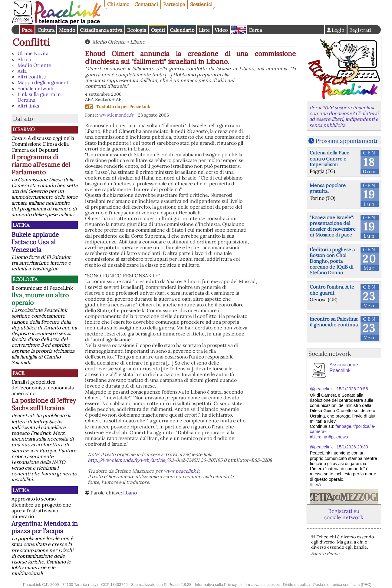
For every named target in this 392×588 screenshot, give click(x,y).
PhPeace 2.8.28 (178, 585)
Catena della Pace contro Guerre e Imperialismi (329, 158)
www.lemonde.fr (116, 115)
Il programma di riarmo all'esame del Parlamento (41, 165)
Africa (24, 59)
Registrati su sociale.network (344, 514)
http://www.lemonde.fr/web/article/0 (129, 460)
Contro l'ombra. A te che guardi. (332, 290)
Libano (138, 42)
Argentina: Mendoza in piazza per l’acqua (45, 527)
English (238, 30)
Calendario (182, 30)
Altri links (28, 106)
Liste (204, 30)
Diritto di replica (296, 585)
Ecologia (137, 30)
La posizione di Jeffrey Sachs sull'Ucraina (44, 404)
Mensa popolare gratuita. (328, 188)
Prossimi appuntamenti (346, 141)
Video (221, 30)
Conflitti (31, 42)
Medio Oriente (34, 65)
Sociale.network (36, 88)
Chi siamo (118, 4)
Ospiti (158, 30)
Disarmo (24, 129)
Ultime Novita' (33, 53)
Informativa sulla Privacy (216, 585)
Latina (21, 225)
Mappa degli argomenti (44, 82)
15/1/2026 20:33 (352, 447)
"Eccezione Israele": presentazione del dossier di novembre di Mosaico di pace (333, 226)
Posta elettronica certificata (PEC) (342, 585)
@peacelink (321, 389)
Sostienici (201, 4)
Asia (22, 71)
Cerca (255, 30)
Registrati (360, 30)
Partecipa (174, 4)
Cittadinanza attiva (101, 30)
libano (130, 493)
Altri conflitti (32, 77)
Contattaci (146, 4)
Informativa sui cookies (260, 585)
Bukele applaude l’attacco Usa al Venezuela (35, 242)
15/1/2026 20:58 (352, 389)
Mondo (67, 30)
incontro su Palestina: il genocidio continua (334, 322)
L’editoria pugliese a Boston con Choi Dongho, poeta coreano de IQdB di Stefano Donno (332, 261)
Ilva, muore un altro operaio (40, 299)
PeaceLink (140, 107)
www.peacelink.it (182, 471)
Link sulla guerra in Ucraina (39, 97)
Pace (27, 30)
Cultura (46, 30)
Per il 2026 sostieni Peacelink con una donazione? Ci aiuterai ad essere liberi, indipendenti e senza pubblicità (344, 116)
